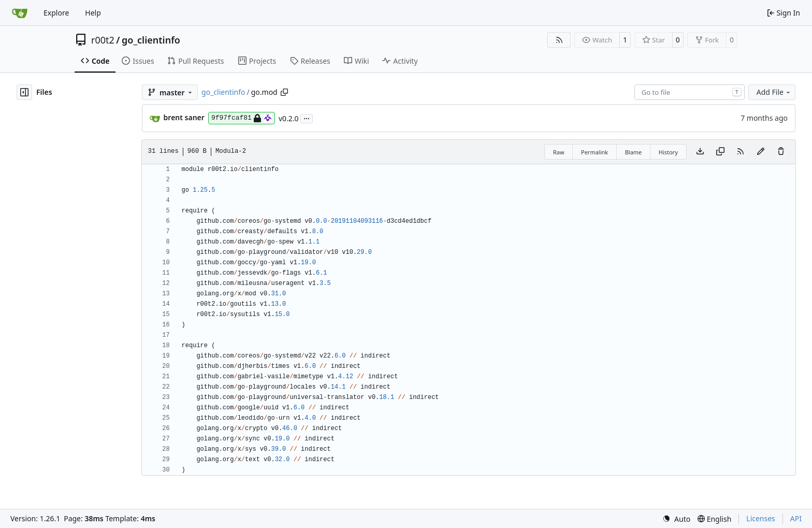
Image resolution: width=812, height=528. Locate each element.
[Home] (20, 13)
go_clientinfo (151, 40)
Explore (56, 13)
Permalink (594, 152)
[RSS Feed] (559, 40)
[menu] (676, 519)
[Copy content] (720, 152)
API (796, 518)
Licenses (761, 518)
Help (93, 13)
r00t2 (103, 40)
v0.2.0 (289, 118)
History (668, 152)
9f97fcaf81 (242, 118)
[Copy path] (284, 92)
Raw (559, 152)
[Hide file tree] (24, 92)
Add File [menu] (774, 92)
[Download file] (700, 152)
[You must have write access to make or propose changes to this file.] (781, 152)
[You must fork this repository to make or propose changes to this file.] (761, 152)
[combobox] (690, 92)
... (307, 118)
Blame (634, 152)
